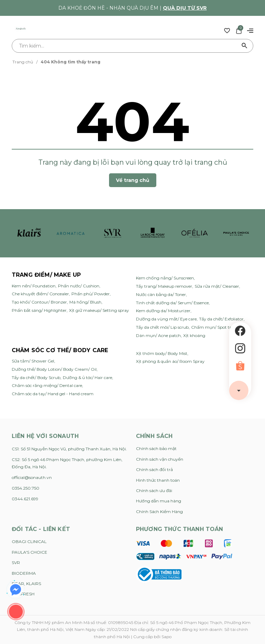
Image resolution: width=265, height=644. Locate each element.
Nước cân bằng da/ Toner (161, 294)
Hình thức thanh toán (158, 480)
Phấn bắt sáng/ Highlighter (39, 310)
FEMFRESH (23, 594)
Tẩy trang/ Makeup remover (164, 286)
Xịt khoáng (194, 335)
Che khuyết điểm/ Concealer (40, 294)
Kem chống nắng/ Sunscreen (165, 278)
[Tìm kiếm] (245, 46)
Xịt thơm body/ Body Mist (162, 353)
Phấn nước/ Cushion (79, 286)
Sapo (166, 637)
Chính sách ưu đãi (154, 490)
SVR (16, 563)
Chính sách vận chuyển (160, 459)
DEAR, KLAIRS (26, 584)
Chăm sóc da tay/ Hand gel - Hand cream (53, 394)
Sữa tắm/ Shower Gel (33, 361)
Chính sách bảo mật (156, 448)
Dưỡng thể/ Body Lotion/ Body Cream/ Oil (54, 369)
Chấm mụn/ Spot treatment (220, 327)
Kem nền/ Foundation (34, 286)
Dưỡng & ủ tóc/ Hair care (87, 377)
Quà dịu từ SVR (185, 8)
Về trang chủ (133, 180)
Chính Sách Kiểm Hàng (159, 512)
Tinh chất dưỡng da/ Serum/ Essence (172, 303)
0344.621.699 (25, 499)
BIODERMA (24, 573)
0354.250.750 (26, 488)
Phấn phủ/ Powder (91, 294)
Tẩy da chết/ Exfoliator (221, 319)
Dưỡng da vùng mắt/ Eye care (166, 319)
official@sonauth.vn (32, 477)
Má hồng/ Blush (85, 302)
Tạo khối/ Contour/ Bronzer (39, 302)
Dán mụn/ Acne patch (158, 335)
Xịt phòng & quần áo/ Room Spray (170, 361)
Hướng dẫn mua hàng (159, 501)
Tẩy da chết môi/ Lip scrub (162, 327)
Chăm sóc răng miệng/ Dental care (47, 385)
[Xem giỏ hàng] (239, 30)
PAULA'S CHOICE (30, 552)
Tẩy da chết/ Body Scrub (36, 377)
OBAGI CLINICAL (29, 541)
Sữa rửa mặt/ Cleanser (217, 286)
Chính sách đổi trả (154, 469)
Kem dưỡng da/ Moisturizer (163, 311)
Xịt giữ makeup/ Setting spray (99, 310)
